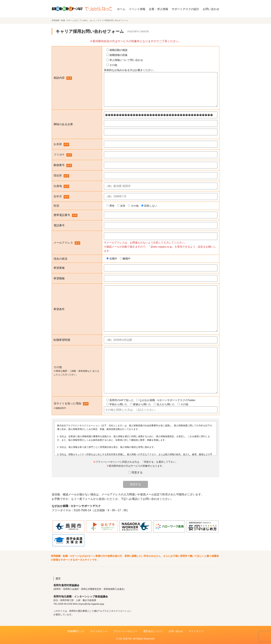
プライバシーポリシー (125, 631)
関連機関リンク (76, 631)
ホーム (121, 9)
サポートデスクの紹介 (185, 9)
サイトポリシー (99, 631)
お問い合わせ (211, 9)
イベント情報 (137, 9)
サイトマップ (196, 631)
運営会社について (153, 631)
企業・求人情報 (158, 9)
